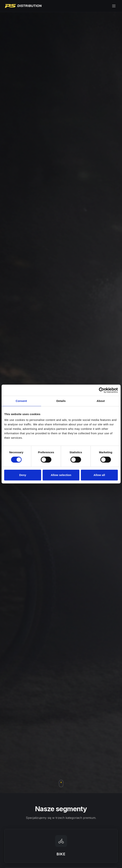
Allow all (99, 475)
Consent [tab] (21, 401)
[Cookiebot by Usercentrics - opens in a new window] (101, 390)
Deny (23, 475)
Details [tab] (61, 401)
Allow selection (61, 475)
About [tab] (101, 401)
